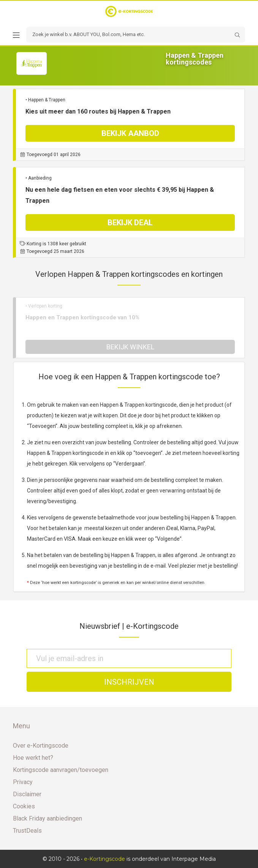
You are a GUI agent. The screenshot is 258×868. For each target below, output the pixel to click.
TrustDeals (27, 831)
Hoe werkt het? (33, 758)
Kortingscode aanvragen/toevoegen (61, 770)
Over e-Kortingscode (41, 746)
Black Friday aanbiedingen (47, 818)
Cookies (24, 806)
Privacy (23, 782)
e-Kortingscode (104, 859)
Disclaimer (27, 794)
